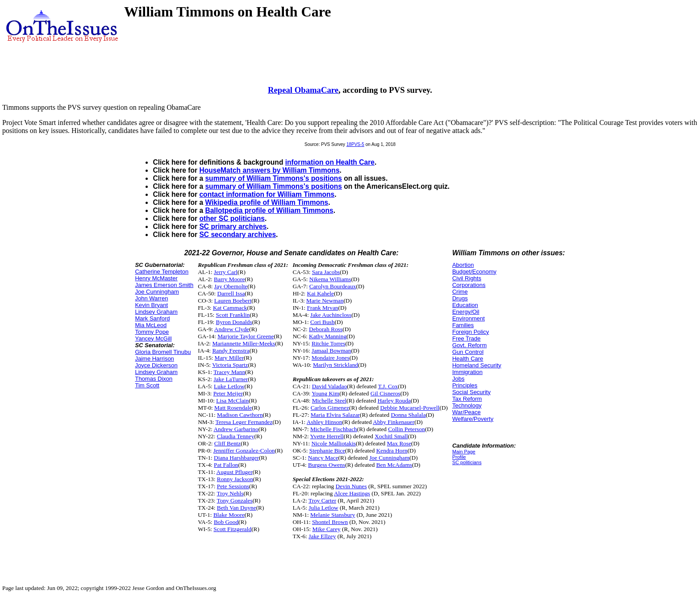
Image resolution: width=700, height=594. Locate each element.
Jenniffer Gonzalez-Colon (244, 451)
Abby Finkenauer (394, 422)
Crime (460, 292)
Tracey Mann (229, 372)
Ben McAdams (394, 465)
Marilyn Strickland (335, 365)
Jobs (458, 379)
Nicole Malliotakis (333, 443)
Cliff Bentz (227, 443)
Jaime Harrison (154, 359)
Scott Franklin (233, 315)
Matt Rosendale (233, 408)
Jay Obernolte (231, 286)
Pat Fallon (226, 465)
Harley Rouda (394, 401)
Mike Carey (326, 529)
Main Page (464, 452)
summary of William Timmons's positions (273, 178)
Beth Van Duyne (237, 508)
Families (463, 325)
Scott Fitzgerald (232, 529)
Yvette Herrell (327, 436)
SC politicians (467, 462)
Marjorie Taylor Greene (246, 336)
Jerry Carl (226, 272)
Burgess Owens (327, 465)
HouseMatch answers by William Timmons (269, 170)
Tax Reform (467, 399)
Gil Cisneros (385, 393)
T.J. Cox (388, 386)
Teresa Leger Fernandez (244, 422)
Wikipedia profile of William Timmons (267, 202)
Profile (459, 457)
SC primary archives (233, 226)
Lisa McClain (232, 401)
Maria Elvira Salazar (335, 415)
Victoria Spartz (230, 365)
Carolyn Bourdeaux (333, 286)
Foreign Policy (471, 332)
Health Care (468, 359)
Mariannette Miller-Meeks (244, 343)
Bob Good (226, 522)
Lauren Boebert (233, 301)
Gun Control (468, 352)
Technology (467, 405)
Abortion (463, 265)
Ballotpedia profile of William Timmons (269, 210)
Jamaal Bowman (331, 351)
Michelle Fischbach (334, 429)
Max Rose (399, 443)
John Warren (151, 298)
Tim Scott (147, 385)
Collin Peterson (406, 429)
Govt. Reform (469, 345)
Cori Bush (322, 322)
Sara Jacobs (326, 272)
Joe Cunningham (157, 292)
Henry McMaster (156, 278)
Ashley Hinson (325, 422)
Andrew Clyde (232, 329)
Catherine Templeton (162, 272)
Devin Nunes (351, 486)
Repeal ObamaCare (303, 90)
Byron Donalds (234, 322)
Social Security (471, 392)
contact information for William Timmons (267, 194)
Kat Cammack (230, 308)
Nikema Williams (330, 279)
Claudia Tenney (236, 436)
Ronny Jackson (235, 479)
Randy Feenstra (231, 351)
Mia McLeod (151, 325)
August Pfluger (235, 472)
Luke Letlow (229, 386)
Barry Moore (229, 279)
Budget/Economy (474, 272)
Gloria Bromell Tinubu (163, 352)
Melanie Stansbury (333, 515)
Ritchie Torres (328, 343)
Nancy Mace (323, 458)
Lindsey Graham (156, 312)
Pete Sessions (233, 486)
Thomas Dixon (154, 379)
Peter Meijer (228, 393)
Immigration (467, 372)
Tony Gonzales (235, 501)
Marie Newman (325, 301)
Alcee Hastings (352, 493)
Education (465, 305)
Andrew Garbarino (236, 429)
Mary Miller (229, 358)
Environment (469, 318)
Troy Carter (322, 501)
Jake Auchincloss (331, 315)
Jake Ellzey (322, 536)
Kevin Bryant (151, 305)
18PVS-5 (355, 144)
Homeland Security (477, 365)
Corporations (469, 285)
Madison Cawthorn (240, 415)
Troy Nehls (230, 493)
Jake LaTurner (231, 379)
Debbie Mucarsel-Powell (410, 408)
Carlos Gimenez (330, 408)
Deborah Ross (326, 329)
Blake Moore (229, 515)
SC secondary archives (237, 235)
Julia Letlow (323, 508)
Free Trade (467, 339)
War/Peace (467, 412)
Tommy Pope (152, 332)
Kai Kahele (321, 293)
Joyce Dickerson (156, 365)
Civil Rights (467, 278)
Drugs (460, 298)
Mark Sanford (152, 318)
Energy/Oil (466, 312)
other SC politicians (232, 218)
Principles (465, 385)
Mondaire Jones (331, 358)
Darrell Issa (231, 293)
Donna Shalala (408, 415)
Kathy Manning (328, 336)
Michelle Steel (329, 401)
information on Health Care (330, 162)
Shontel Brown (330, 522)
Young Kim (325, 393)
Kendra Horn (392, 451)
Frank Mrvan (323, 308)
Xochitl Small (391, 436)
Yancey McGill (153, 339)
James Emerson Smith (164, 285)
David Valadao (330, 386)
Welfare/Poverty (473, 419)
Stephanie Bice (327, 451)
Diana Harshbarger (236, 458)
